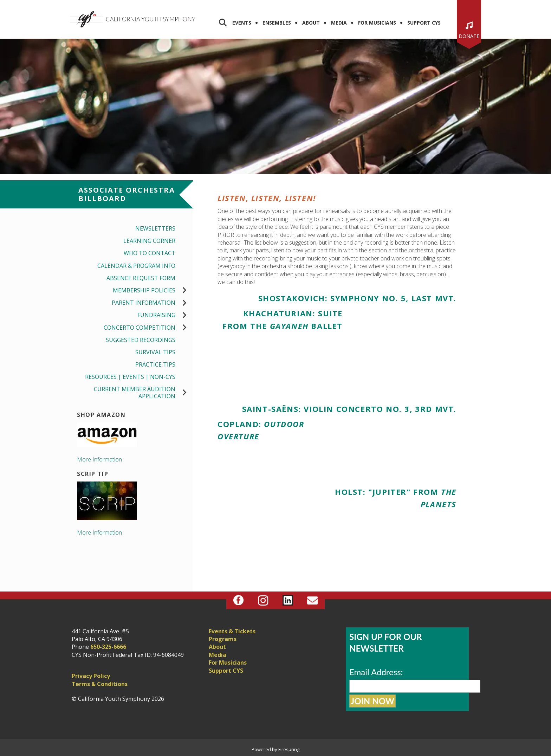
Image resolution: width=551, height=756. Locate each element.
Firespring (289, 749)
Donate (469, 36)
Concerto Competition (148, 328)
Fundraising (165, 315)
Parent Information (152, 303)
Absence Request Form (141, 278)
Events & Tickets (232, 631)
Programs (223, 639)
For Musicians (377, 23)
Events (242, 23)
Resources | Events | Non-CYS (130, 377)
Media (339, 23)
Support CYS (424, 23)
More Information (99, 459)
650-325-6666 (108, 647)
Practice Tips (155, 364)
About (311, 23)
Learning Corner (149, 241)
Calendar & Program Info (136, 266)
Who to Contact (150, 253)
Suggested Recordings (141, 340)
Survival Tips (155, 352)
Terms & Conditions (100, 684)
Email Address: (376, 672)
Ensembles (277, 23)
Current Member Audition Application (143, 393)
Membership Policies (153, 290)
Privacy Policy (91, 676)
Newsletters (155, 228)
